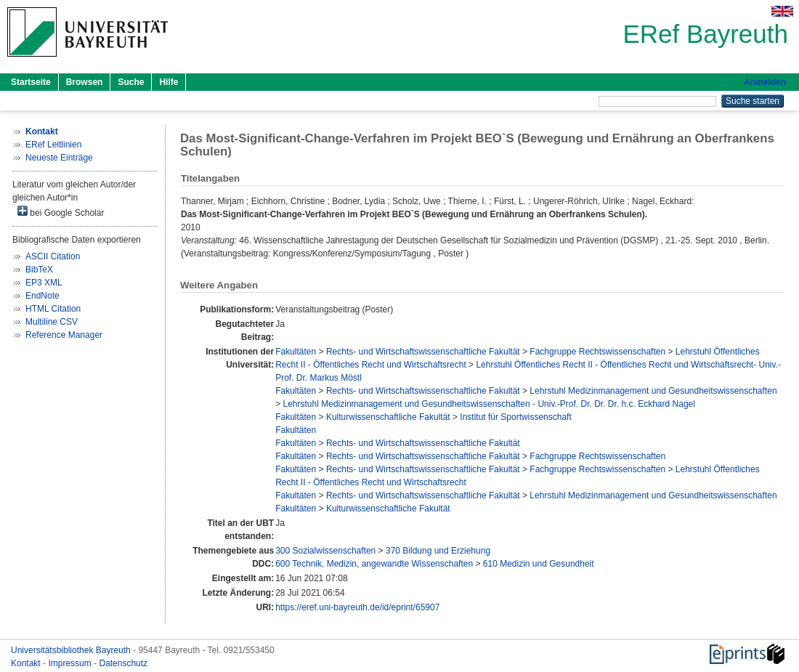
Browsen (85, 82)
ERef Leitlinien (53, 145)
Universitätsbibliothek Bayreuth (72, 650)
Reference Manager (64, 335)
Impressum (71, 663)
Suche (131, 82)
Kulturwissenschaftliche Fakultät (388, 417)
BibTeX (39, 270)
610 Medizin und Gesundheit (539, 564)
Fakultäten (296, 352)
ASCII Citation (53, 256)
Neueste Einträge (59, 158)
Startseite (31, 82)
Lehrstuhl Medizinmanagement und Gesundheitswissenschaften (653, 391)
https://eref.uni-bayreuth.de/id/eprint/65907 (357, 607)
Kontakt (27, 663)
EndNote (42, 296)
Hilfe (169, 82)
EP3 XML (44, 283)
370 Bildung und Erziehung (438, 551)
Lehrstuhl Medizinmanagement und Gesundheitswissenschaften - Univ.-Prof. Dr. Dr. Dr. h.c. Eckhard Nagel (489, 404)
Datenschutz (123, 663)
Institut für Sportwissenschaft (515, 417)
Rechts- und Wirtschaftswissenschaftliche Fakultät (423, 352)
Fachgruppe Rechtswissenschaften (597, 352)
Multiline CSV (52, 322)
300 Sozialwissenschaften (325, 551)
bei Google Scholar (61, 212)
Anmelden (765, 82)
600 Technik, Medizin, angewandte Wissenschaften (374, 564)
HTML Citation (53, 309)
